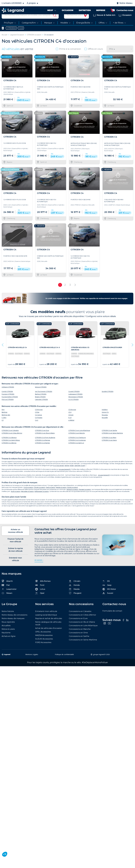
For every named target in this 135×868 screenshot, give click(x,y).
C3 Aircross (39, 415)
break (72, 471)
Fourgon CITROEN (8, 399)
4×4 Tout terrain (59, 471)
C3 (3, 426)
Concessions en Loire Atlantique (83, 631)
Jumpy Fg (105, 418)
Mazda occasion (61, 493)
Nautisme (6, 638)
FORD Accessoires (43, 648)
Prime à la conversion (68, 54)
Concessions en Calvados (80, 617)
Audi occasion (16, 497)
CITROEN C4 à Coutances (77, 445)
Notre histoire (8, 617)
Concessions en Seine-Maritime (83, 645)
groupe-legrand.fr (65, 475)
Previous (3, 350)
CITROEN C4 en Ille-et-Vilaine (45, 438)
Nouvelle (105, 423)
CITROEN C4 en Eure (42, 436)
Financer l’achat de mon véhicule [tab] (15, 545)
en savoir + (39, 565)
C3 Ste (37, 418)
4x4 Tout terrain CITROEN (44, 397)
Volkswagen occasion (42, 497)
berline (67, 471)
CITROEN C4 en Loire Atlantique (79, 436)
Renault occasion (72, 495)
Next (132, 350)
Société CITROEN (108, 397)
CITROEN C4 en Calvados (10, 436)
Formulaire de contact (112, 616)
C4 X (37, 426)
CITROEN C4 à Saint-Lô (76, 448)
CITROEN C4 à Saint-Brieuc (11, 445)
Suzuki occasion (73, 493)
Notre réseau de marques (13, 624)
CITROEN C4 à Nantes (42, 448)
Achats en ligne (9, 642)
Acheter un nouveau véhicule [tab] (15, 536)
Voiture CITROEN (41, 392)
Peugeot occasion (85, 495)
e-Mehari (71, 426)
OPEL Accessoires (43, 637)
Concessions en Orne (78, 638)
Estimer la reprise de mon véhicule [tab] (15, 555)
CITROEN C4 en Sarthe (109, 436)
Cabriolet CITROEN (41, 405)
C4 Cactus (38, 420)
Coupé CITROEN (74, 397)
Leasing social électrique (46, 620)
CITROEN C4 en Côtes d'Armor (12, 438)
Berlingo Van (6, 420)
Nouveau (105, 420)
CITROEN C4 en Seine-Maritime (112, 438)
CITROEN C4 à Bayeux (9, 443)
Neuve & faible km (104, 20)
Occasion (125, 20)
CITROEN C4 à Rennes (42, 445)
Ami (3, 415)
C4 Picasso (39, 423)
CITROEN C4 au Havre (109, 445)
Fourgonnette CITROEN (10, 402)
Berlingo (4, 418)
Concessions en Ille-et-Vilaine (82, 627)
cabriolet (77, 471)
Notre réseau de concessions (14, 620)
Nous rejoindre (8, 627)
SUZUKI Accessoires (44, 644)
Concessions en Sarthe (79, 642)
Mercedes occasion (27, 497)
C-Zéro (4, 423)
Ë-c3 (70, 423)
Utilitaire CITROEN (8, 392)
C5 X (70, 418)
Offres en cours (94, 54)
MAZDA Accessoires (44, 641)
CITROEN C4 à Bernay (9, 448)
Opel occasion (50, 493)
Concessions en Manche (80, 634)
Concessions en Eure (78, 624)
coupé (83, 471)
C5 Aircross (72, 415)
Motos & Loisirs (8, 634)
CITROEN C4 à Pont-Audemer (45, 443)
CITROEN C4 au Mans (109, 443)
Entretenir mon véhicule (46, 617)
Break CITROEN (40, 402)
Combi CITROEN (7, 397)
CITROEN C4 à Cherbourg (77, 443)
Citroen (71, 420)
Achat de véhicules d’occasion (49, 634)
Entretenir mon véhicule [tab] (15, 564)
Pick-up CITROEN (8, 405)
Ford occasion (28, 493)
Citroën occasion (39, 493)
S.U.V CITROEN (73, 405)
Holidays (105, 415)
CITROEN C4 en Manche (77, 438)
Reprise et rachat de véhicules (49, 624)
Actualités (6, 631)
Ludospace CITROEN (75, 399)
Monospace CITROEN (76, 402)
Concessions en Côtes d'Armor (82, 620)
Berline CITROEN (41, 399)
